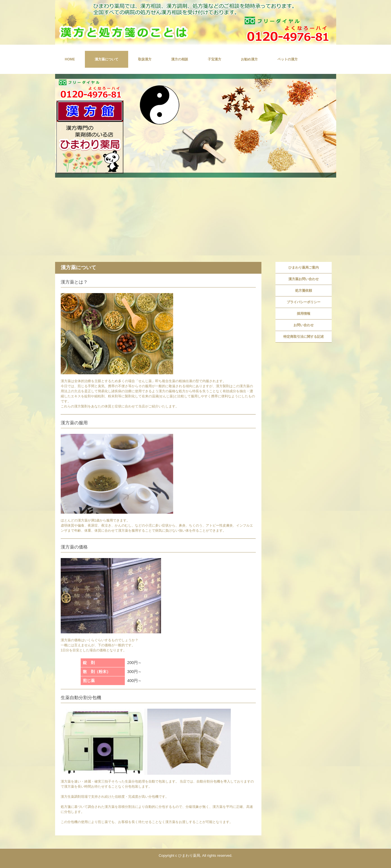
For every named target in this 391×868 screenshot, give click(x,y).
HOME (70, 59)
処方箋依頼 (304, 291)
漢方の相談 (180, 59)
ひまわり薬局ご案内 (304, 268)
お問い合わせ (304, 325)
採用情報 (304, 314)
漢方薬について (107, 59)
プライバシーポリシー (304, 302)
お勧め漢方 (249, 59)
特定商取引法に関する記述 (304, 337)
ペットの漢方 (288, 59)
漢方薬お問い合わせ (304, 279)
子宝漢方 (214, 59)
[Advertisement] (196, 220)
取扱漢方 (145, 59)
